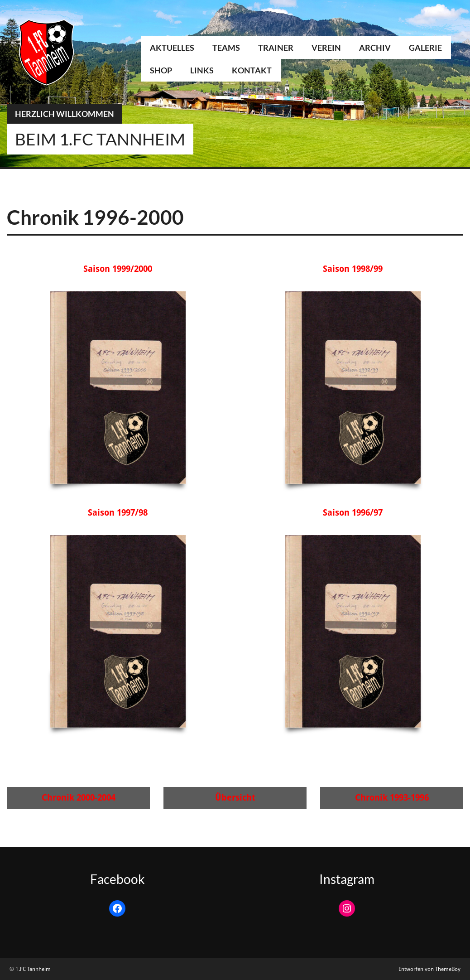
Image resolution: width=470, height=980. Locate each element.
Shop (161, 70)
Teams (226, 48)
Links (202, 70)
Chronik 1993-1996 (392, 798)
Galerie (425, 48)
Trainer (276, 48)
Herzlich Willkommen (65, 114)
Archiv (375, 48)
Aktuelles (172, 48)
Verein (326, 48)
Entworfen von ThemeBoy (429, 969)
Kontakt (252, 70)
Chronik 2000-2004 (79, 798)
